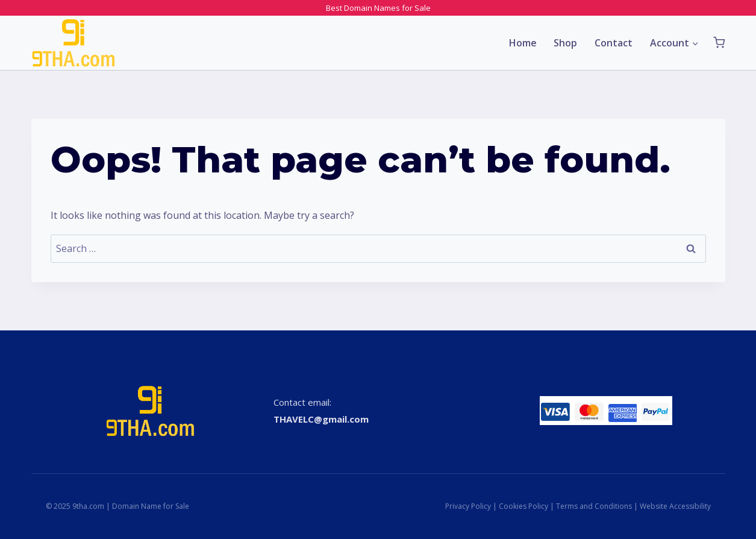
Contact (614, 43)
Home (523, 43)
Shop (565, 43)
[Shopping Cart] (719, 43)
